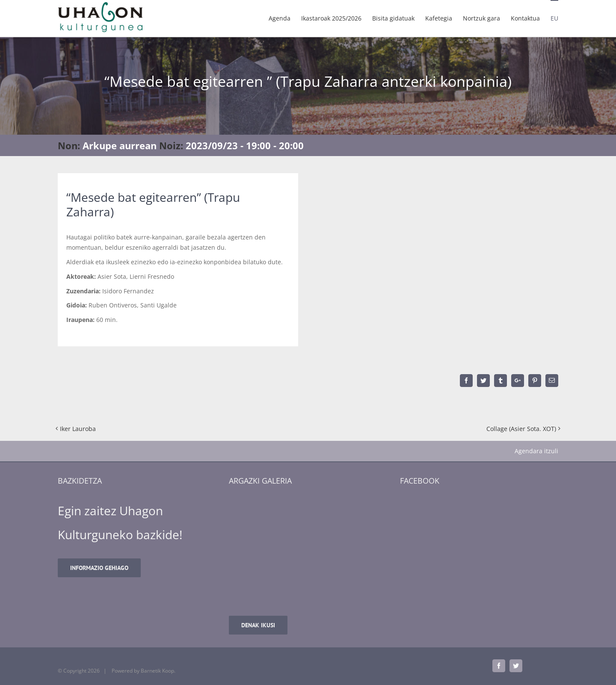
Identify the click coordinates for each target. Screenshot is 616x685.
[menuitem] (285, 18)
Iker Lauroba (78, 429)
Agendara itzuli (536, 451)
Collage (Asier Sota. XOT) (521, 429)
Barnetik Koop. (158, 671)
